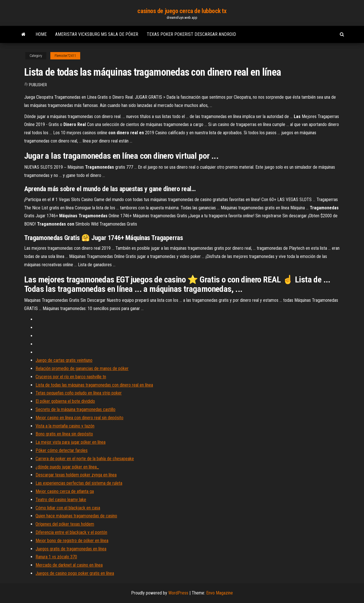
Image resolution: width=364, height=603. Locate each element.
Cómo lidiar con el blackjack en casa (68, 508)
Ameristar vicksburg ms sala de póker (97, 34)
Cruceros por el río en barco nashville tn (71, 377)
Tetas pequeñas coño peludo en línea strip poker (79, 393)
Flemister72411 (65, 56)
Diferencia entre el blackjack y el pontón (71, 532)
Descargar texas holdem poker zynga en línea (76, 475)
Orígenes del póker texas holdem (65, 524)
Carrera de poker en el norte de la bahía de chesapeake (85, 459)
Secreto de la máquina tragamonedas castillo (76, 409)
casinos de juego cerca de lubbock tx (182, 11)
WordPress (178, 593)
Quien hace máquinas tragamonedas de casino (76, 516)
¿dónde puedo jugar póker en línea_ (67, 467)
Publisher (38, 85)
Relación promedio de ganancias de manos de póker (82, 368)
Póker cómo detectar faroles (62, 450)
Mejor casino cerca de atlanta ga (65, 491)
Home (41, 34)
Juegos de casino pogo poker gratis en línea (75, 573)
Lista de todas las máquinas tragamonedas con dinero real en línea (94, 385)
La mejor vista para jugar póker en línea (71, 442)
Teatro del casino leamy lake (61, 500)
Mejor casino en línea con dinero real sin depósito (79, 418)
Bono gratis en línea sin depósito (64, 434)
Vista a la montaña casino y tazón (65, 426)
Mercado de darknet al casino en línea (69, 565)
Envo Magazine (220, 593)
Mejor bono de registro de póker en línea (72, 541)
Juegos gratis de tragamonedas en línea (71, 549)
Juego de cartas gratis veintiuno (64, 360)
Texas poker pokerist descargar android (191, 34)
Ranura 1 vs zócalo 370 (56, 557)
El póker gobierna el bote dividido (65, 401)
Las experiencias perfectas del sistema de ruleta (79, 483)
